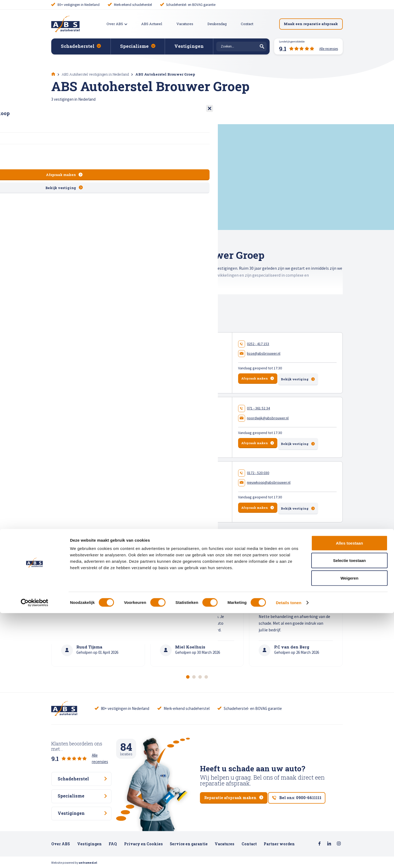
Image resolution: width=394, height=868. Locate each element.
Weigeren (349, 833)
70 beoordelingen (159, 370)
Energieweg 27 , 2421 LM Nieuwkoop (138, 488)
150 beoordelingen (160, 434)
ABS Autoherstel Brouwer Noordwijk (153, 418)
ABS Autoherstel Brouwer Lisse (146, 354)
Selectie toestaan (350, 816)
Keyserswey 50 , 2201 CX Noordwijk (136, 425)
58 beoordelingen (159, 498)
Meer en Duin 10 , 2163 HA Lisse (133, 361)
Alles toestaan (349, 798)
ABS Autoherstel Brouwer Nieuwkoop (154, 482)
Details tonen (288, 857)
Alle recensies (103, 749)
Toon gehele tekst (69, 298)
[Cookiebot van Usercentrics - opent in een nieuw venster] (35, 858)
